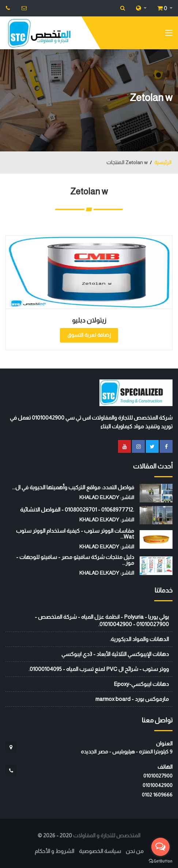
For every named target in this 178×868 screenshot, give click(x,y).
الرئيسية (163, 162)
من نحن (135, 851)
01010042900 (158, 785)
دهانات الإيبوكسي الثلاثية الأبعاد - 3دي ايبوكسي (115, 654)
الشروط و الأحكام (54, 851)
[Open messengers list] (160, 847)
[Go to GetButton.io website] (160, 861)
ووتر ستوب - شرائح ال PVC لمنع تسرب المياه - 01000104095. (99, 669)
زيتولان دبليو (89, 320)
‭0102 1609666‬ (157, 795)
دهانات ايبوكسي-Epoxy (141, 684)
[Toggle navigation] (169, 34)
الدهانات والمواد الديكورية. (139, 639)
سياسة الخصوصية (100, 851)
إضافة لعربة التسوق (89, 335)
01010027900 (158, 776)
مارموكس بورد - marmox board (132, 699)
